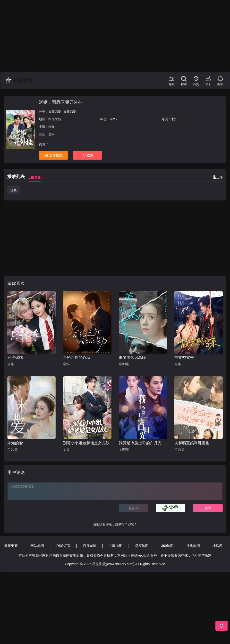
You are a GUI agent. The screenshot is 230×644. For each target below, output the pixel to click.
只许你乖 (15, 358)
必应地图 (142, 546)
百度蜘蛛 (90, 546)
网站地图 (37, 546)
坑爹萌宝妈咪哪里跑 (192, 443)
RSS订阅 (63, 546)
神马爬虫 (219, 546)
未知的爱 (15, 443)
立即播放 (54, 155)
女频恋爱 (55, 112)
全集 (14, 190)
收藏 (88, 155)
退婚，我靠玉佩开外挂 (61, 102)
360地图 (167, 546)
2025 (113, 119)
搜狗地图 (193, 546)
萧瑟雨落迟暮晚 (132, 358)
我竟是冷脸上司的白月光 (140, 443)
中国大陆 (55, 119)
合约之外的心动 (77, 358)
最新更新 (11, 546)
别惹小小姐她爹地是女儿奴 (86, 443)
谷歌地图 (116, 546)
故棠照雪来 (184, 358)
